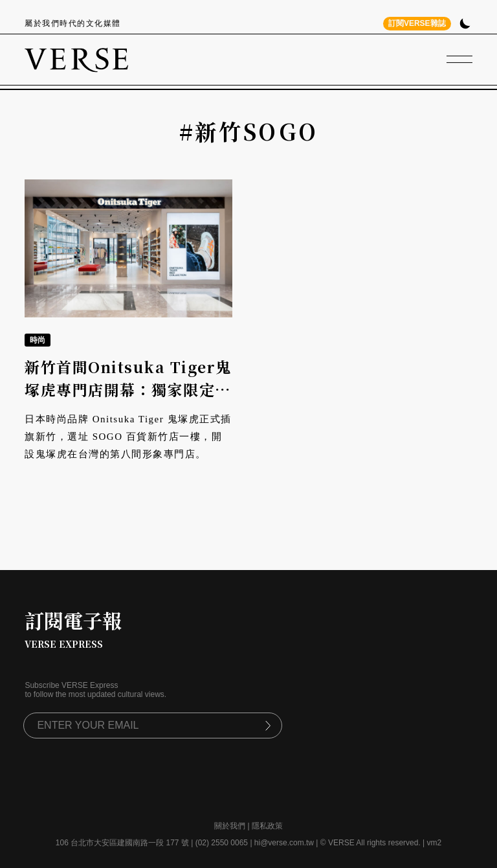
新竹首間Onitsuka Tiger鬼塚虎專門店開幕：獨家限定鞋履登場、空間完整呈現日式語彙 (128, 401)
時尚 (38, 340)
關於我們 (230, 826)
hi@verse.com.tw (284, 843)
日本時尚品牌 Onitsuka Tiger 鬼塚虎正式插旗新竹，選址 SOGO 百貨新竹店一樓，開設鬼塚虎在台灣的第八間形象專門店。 (128, 437)
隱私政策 (267, 826)
